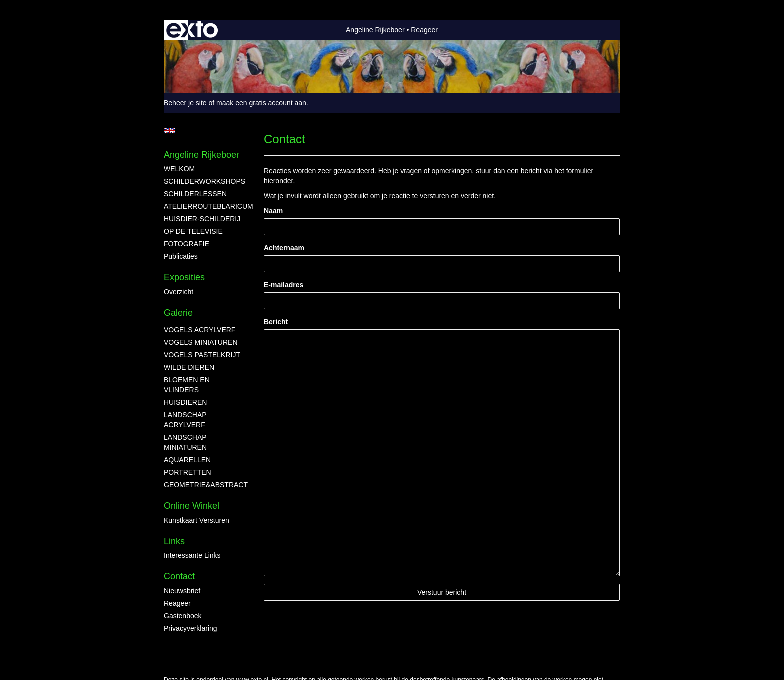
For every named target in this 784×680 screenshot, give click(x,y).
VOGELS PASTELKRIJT (202, 355)
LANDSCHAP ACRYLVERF (185, 420)
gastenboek (183, 616)
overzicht (179, 292)
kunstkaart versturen (197, 520)
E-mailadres (284, 285)
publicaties (181, 256)
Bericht (276, 322)
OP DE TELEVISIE (193, 231)
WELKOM (179, 169)
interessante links (192, 555)
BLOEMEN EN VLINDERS (187, 385)
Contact (179, 576)
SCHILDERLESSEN (195, 194)
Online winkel (192, 506)
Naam (273, 211)
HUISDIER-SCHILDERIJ (202, 219)
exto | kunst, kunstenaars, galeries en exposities (192, 30)
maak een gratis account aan (261, 103)
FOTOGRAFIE (187, 244)
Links (174, 541)
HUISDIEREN (185, 402)
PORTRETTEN (188, 472)
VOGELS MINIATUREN (201, 342)
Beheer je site (185, 103)
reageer (177, 603)
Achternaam (284, 248)
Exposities (184, 277)
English (170, 131)
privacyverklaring (191, 628)
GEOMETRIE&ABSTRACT (204, 485)
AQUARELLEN (187, 460)
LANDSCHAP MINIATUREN (185, 442)
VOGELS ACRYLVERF (200, 330)
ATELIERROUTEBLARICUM (204, 206)
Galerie (178, 313)
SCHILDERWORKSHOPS (204, 181)
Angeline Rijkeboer (375, 30)
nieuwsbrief (182, 591)
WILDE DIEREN (189, 367)
